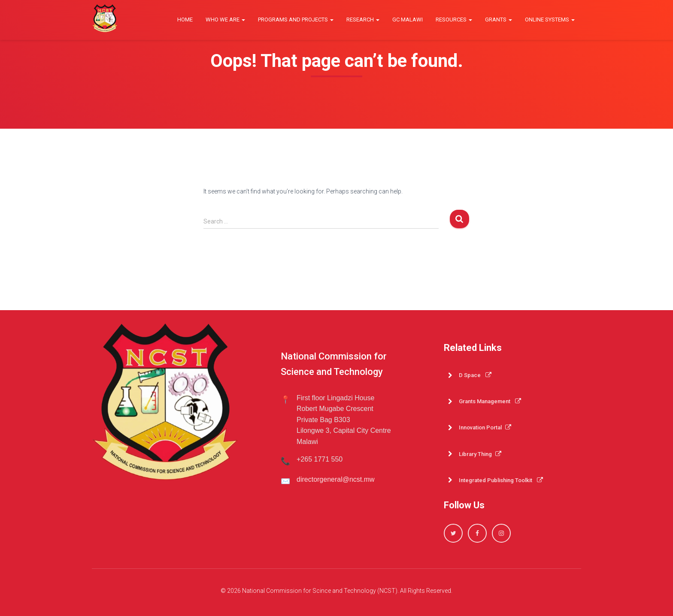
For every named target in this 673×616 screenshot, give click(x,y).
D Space (475, 375)
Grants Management (490, 401)
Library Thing (480, 454)
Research (363, 20)
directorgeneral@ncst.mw (336, 479)
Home (185, 20)
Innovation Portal (485, 427)
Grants (499, 20)
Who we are (225, 20)
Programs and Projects (296, 20)
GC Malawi (408, 20)
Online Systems (550, 20)
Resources (454, 20)
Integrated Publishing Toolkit (501, 480)
